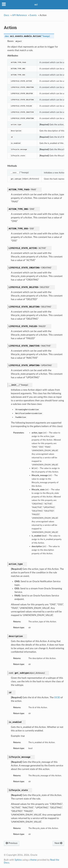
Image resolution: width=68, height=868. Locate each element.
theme (33, 860)
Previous (12, 843)
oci (36, 5)
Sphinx (18, 860)
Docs (7, 15)
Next (58, 843)
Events (33, 15)
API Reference (19, 15)
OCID (57, 697)
